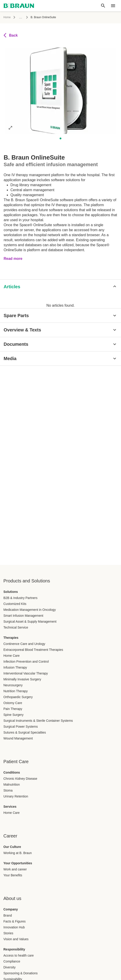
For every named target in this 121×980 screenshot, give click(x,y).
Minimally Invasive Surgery (22, 679)
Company (11, 909)
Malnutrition (12, 785)
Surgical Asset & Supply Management (30, 622)
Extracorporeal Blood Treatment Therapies (33, 650)
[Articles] (60, 287)
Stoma (8, 790)
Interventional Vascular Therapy (26, 673)
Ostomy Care (13, 703)
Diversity (10, 967)
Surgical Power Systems (21, 727)
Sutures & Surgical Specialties (25, 732)
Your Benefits (13, 875)
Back (11, 35)
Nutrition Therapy (16, 691)
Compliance (12, 961)
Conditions (12, 772)
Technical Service (16, 627)
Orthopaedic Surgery (18, 697)
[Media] (60, 358)
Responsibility (14, 949)
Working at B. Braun (18, 853)
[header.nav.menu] (113, 6)
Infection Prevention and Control (26, 662)
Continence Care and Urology (24, 644)
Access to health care (19, 955)
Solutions (11, 592)
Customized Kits (15, 604)
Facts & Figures (15, 921)
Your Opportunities (18, 863)
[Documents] (60, 344)
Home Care (12, 656)
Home (7, 17)
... (21, 17)
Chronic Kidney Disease (20, 779)
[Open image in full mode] (10, 128)
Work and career (15, 869)
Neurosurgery (13, 685)
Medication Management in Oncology (30, 610)
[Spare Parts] (60, 316)
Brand (8, 915)
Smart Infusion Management (23, 616)
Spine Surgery (13, 715)
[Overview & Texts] (60, 330)
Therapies (11, 638)
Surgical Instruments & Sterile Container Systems (38, 721)
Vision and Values (16, 939)
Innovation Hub (14, 927)
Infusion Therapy (15, 667)
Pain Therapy (13, 709)
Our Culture (12, 847)
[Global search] (103, 6)
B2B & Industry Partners (20, 598)
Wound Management (18, 738)
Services (10, 807)
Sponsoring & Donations (21, 973)
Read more (13, 259)
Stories (8, 933)
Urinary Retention (16, 796)
